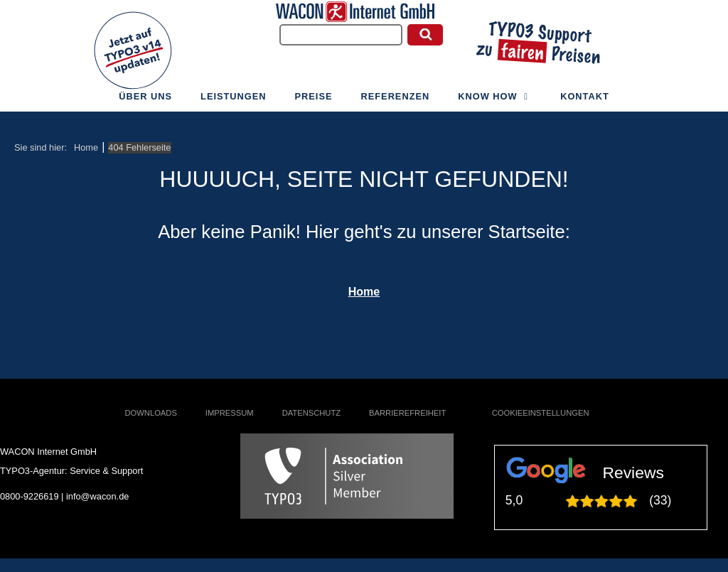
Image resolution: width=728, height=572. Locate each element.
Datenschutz (311, 413)
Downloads (151, 413)
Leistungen (233, 101)
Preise (314, 101)
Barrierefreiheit (407, 413)
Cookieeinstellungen (541, 413)
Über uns (145, 101)
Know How (495, 101)
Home (364, 292)
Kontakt (585, 101)
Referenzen (396, 101)
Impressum (230, 413)
